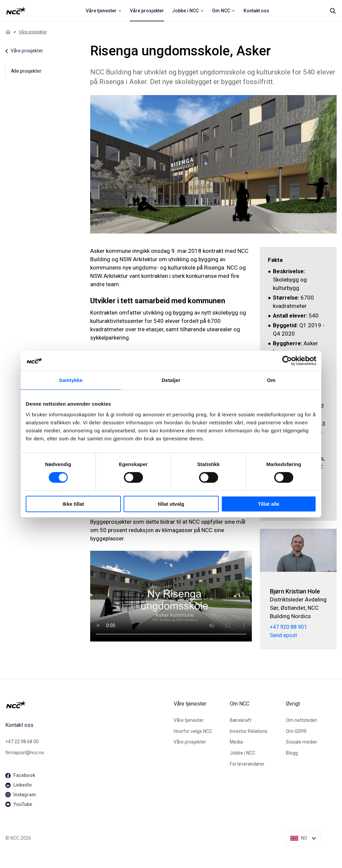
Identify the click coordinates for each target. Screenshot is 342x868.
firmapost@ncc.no (25, 753)
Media (236, 742)
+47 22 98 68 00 (22, 742)
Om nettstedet (301, 720)
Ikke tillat (73, 504)
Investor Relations (249, 731)
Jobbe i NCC (242, 753)
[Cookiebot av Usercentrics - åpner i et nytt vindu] (287, 361)
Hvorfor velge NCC (193, 731)
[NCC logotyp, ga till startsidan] (16, 11)
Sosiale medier (302, 742)
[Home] (8, 32)
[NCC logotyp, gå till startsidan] (87, 705)
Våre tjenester (189, 720)
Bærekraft (241, 720)
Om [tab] (271, 380)
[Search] (333, 11)
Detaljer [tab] (171, 380)
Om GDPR (296, 731)
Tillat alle (269, 504)
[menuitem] (104, 11)
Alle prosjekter (26, 71)
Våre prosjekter (33, 32)
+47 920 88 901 (288, 627)
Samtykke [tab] (71, 380)
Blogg (292, 753)
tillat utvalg (171, 504)
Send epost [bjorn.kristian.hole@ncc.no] (283, 636)
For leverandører (247, 764)
